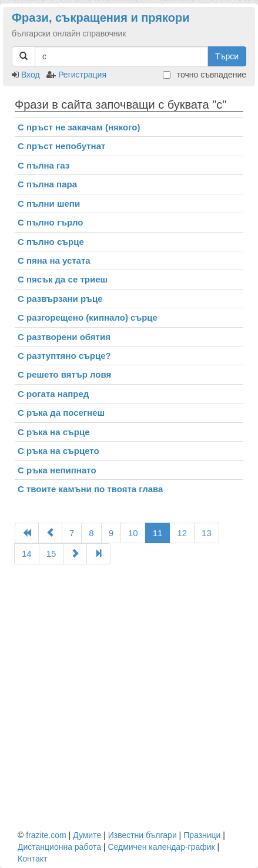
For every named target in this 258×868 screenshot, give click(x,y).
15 (51, 554)
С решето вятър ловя (64, 374)
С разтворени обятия (64, 337)
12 (182, 533)
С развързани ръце (60, 299)
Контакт (32, 859)
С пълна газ (43, 165)
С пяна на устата (54, 260)
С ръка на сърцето (58, 451)
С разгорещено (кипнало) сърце (88, 317)
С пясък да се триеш (63, 279)
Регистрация (82, 75)
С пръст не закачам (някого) (79, 127)
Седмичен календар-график (161, 847)
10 (133, 533)
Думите (87, 835)
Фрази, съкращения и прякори (100, 18)
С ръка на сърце (54, 432)
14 (27, 554)
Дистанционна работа (59, 847)
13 (207, 533)
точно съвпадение (205, 75)
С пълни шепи (49, 203)
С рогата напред (53, 394)
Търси (227, 56)
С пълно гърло (50, 222)
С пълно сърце (51, 242)
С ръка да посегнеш (61, 413)
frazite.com (46, 835)
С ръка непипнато (57, 470)
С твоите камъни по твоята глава (90, 489)
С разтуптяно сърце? (64, 356)
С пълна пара (47, 184)
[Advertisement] (129, 696)
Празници (202, 835)
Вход (31, 75)
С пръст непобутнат (61, 146)
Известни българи (143, 835)
